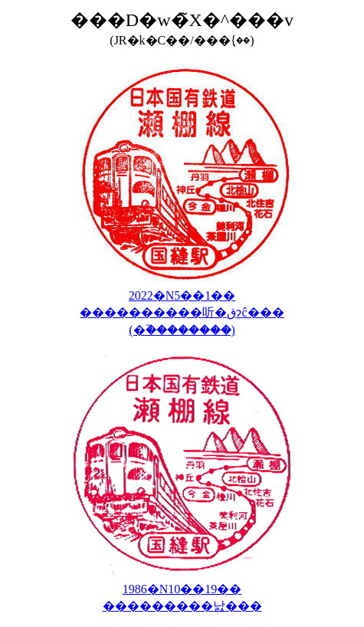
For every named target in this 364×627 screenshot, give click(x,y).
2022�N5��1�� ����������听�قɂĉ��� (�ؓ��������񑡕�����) (182, 313)
